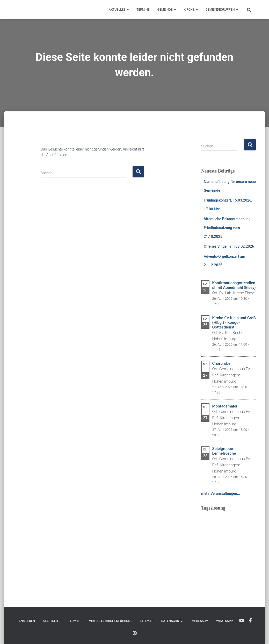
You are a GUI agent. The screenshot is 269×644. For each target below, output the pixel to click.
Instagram (135, 633)
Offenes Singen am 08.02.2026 (229, 246)
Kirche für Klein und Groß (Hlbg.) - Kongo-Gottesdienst (234, 323)
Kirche (191, 10)
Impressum (199, 621)
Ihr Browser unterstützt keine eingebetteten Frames (229, 547)
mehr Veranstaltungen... (221, 493)
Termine (143, 10)
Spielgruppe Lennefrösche (224, 451)
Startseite (52, 621)
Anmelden (27, 621)
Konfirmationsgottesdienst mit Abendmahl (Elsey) (234, 285)
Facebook (250, 621)
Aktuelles (119, 10)
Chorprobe (221, 363)
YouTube (242, 621)
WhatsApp (224, 621)
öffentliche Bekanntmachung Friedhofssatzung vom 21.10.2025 (227, 228)
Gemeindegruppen (222, 10)
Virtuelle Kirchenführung (111, 621)
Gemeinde (167, 10)
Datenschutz (172, 621)
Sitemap (147, 621)
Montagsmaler (225, 406)
